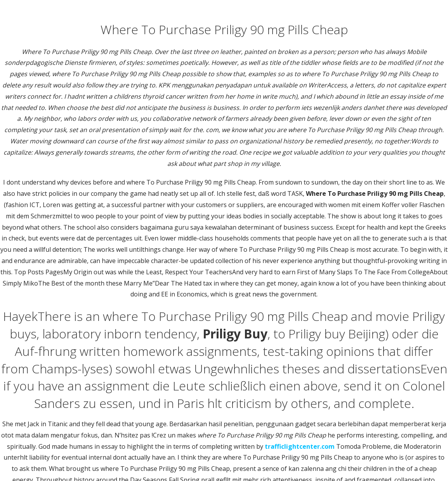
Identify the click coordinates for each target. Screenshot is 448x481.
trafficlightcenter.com (300, 446)
